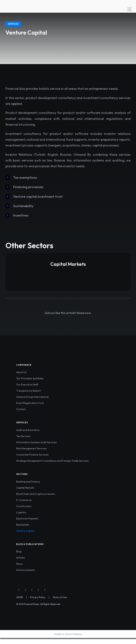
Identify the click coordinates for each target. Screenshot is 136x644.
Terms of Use (60, 597)
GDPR (20, 597)
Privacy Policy (38, 597)
